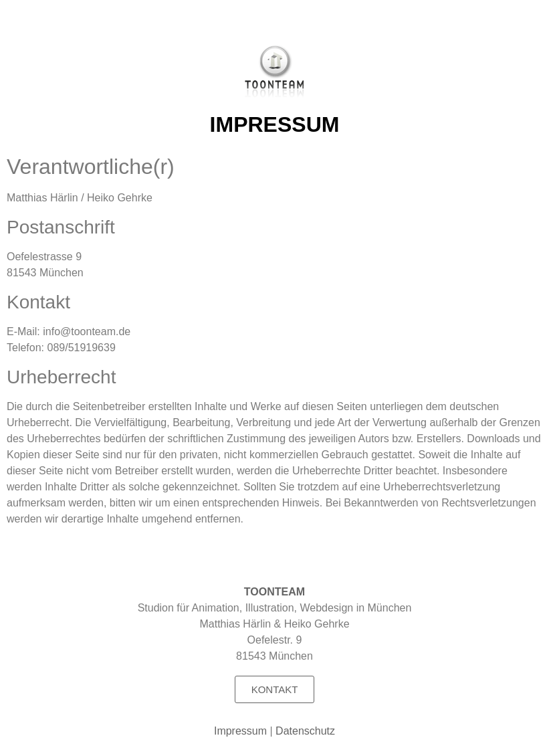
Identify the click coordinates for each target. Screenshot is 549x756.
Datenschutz (305, 731)
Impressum (240, 731)
